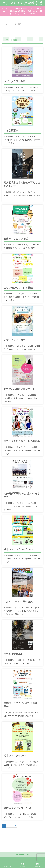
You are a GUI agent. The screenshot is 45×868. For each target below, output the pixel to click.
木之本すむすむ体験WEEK (18, 602)
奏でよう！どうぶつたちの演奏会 (22, 441)
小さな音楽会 (11, 130)
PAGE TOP (23, 855)
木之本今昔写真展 (13, 654)
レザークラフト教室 (15, 81)
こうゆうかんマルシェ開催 (18, 288)
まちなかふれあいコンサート (19, 389)
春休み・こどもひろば (16, 239)
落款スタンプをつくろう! (17, 808)
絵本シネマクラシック (16, 756)
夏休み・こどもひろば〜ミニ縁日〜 (21, 705)
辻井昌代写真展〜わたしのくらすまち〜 (22, 495)
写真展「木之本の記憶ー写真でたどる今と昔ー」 (22, 184)
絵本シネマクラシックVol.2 (18, 549)
